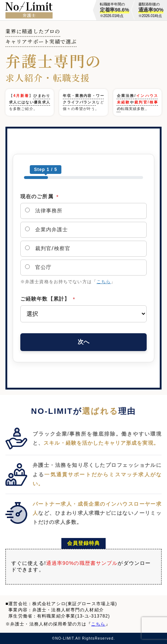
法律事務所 (44, 211)
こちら (104, 282)
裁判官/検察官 (48, 248)
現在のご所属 (40, 196)
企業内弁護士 (46, 229)
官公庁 (38, 267)
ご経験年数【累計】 (48, 299)
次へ (83, 342)
